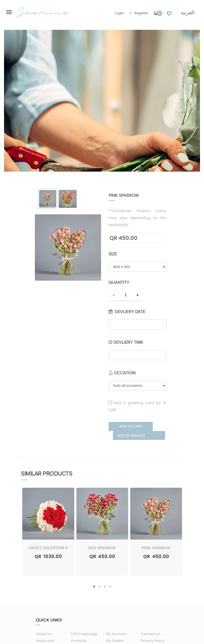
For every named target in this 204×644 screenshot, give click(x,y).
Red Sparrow (102, 548)
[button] (94, 587)
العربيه (188, 12)
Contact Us (151, 634)
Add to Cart (131, 426)
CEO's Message (84, 634)
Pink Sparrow (156, 548)
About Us (44, 634)
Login (120, 13)
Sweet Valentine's (48, 548)
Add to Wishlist (131, 435)
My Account (116, 634)
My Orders (115, 641)
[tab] (48, 199)
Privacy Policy (153, 641)
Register (141, 13)
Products (79, 641)
